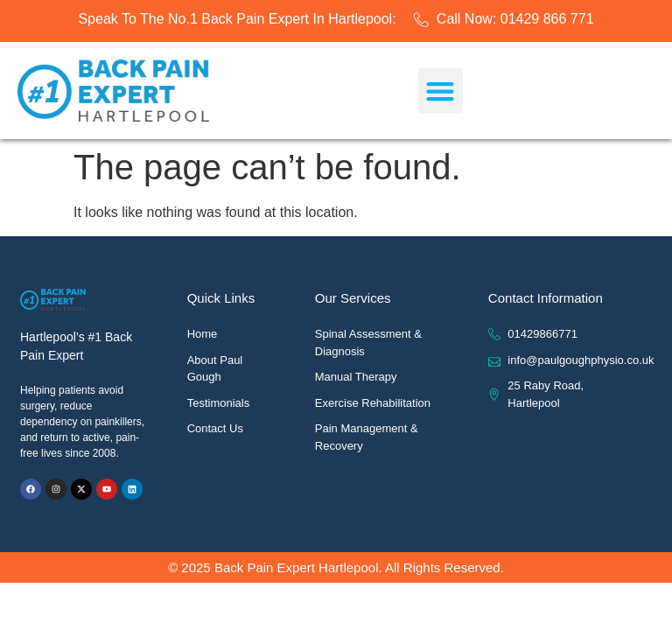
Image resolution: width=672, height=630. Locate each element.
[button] (441, 91)
